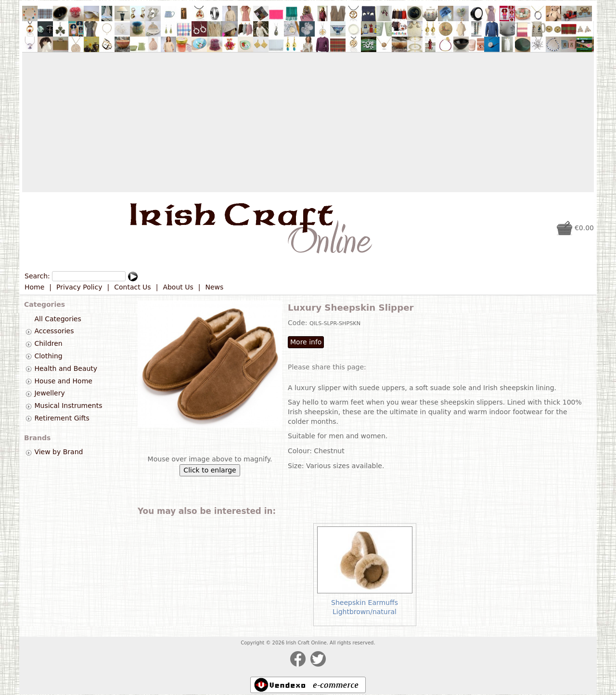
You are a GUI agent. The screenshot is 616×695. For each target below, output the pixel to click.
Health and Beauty (66, 368)
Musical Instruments (68, 406)
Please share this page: (327, 367)
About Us (178, 287)
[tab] (29, 332)
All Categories (58, 319)
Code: (299, 323)
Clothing (48, 356)
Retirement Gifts (62, 418)
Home (34, 287)
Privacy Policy (79, 287)
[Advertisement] (308, 122)
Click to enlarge (210, 470)
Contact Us (132, 287)
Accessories (54, 331)
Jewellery (49, 393)
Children (48, 343)
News (215, 287)
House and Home (63, 381)
